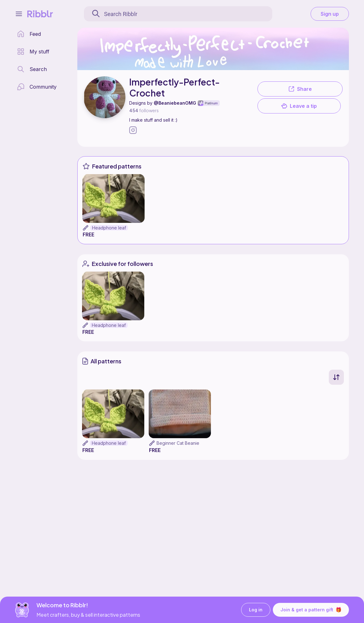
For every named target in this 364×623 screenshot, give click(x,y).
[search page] (32, 69)
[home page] (29, 34)
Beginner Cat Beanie (178, 443)
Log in (256, 610)
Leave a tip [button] (299, 106)
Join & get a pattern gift (311, 610)
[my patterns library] (33, 52)
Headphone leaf (109, 228)
